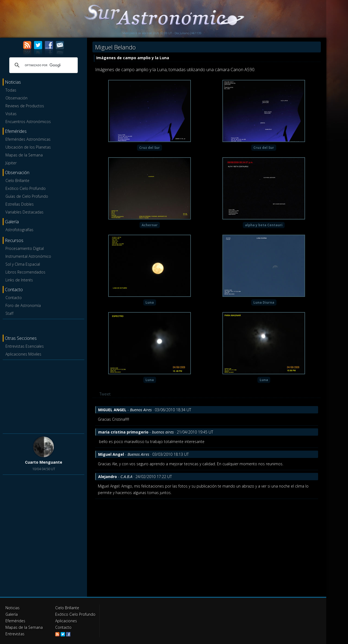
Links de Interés (19, 280)
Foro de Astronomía (23, 305)
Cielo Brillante (17, 180)
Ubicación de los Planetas (28, 147)
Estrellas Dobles (20, 204)
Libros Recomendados (25, 272)
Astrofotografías (19, 230)
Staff (9, 313)
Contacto (14, 298)
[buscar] (43, 65)
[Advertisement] (43, 396)
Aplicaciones (66, 621)
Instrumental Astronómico (28, 256)
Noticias (13, 608)
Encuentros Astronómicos (28, 122)
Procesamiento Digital (25, 248)
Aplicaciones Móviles (23, 354)
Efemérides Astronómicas (28, 139)
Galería (12, 614)
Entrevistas (15, 634)
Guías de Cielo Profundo (27, 196)
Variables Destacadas (24, 212)
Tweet (105, 394)
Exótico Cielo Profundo (26, 188)
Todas (11, 90)
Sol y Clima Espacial (23, 264)
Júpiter (11, 163)
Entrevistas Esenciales (25, 346)
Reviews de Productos (25, 106)
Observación (16, 98)
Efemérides (15, 621)
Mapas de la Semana (24, 155)
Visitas (11, 114)
